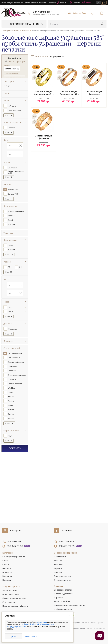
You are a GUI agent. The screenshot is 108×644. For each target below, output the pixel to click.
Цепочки (7, 568)
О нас (4, 3)
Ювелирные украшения (14, 557)
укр (99, 2)
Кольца (6, 561)
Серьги (6, 564)
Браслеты (7, 576)
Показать (15, 448)
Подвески (7, 572)
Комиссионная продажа (14, 598)
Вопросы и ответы (63, 590)
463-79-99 (67, 546)
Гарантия (59, 598)
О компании (60, 557)
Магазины (75, 3)
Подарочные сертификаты (15, 606)
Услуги (10, 3)
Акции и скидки (10, 590)
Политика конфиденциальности (70, 605)
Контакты (43, 3)
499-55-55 (16, 541)
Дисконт (35, 3)
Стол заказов (9, 602)
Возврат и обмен (62, 601)
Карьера (58, 568)
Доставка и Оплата (22, 3)
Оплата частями (10, 594)
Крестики (7, 580)
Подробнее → (31, 636)
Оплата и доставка (63, 594)
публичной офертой (30, 624)
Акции (87, 3)
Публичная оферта (63, 609)
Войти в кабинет (78, 13)
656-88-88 (67, 541)
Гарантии (62, 3)
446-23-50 (15, 546)
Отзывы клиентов (63, 580)
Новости (52, 3)
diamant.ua (42, 622)
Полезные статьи (62, 576)
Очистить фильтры (16, 61)
